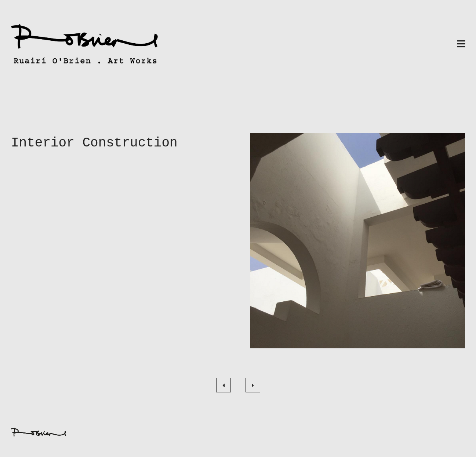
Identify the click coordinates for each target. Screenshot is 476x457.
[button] (358, 241)
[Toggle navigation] (461, 45)
